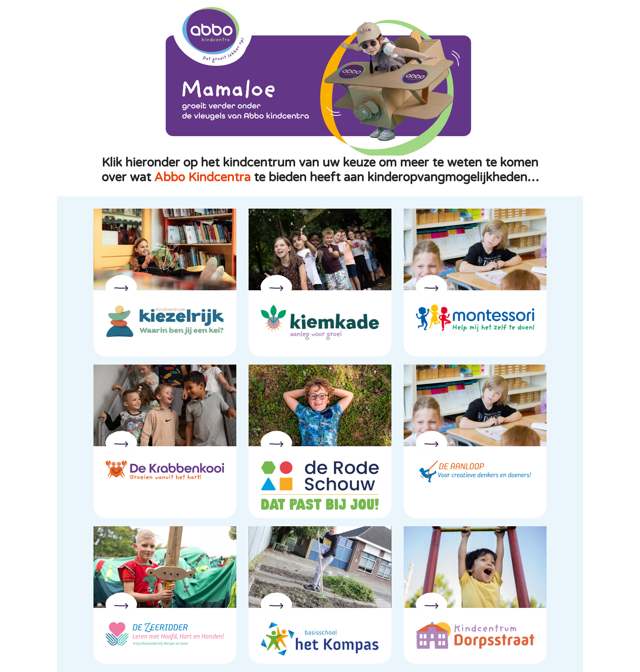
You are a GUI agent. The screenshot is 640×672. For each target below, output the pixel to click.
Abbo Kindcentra (202, 177)
